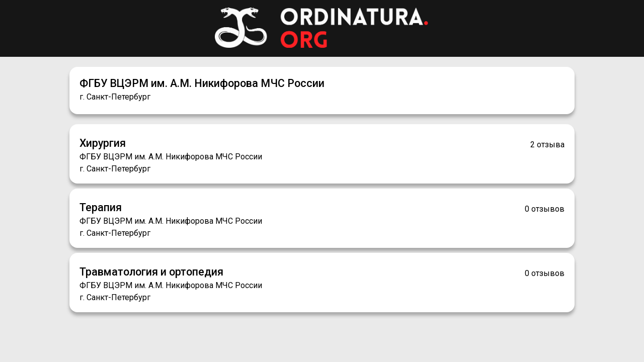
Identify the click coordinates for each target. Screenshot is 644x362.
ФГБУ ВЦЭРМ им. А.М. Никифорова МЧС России (202, 83)
